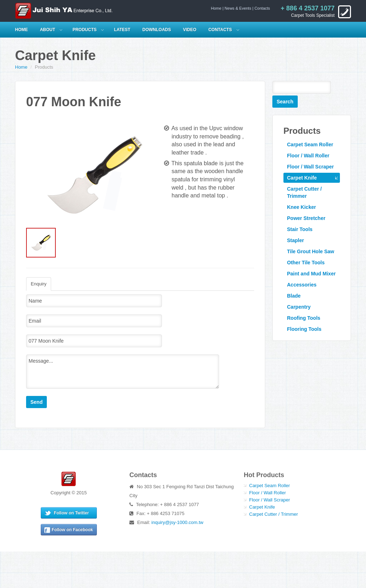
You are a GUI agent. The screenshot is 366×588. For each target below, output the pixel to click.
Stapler (295, 240)
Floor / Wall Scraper (310, 167)
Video (190, 30)
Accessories (302, 285)
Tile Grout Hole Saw (311, 251)
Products (85, 30)
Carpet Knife (302, 178)
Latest (122, 30)
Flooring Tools (304, 329)
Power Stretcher (306, 218)
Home (216, 8)
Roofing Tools (304, 318)
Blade (294, 296)
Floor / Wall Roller (308, 156)
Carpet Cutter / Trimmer (304, 192)
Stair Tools (300, 229)
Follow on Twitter (71, 513)
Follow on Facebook (72, 530)
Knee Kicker (301, 207)
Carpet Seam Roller (310, 144)
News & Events (238, 8)
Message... (123, 372)
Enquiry (39, 284)
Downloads (157, 30)
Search (285, 102)
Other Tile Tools (306, 263)
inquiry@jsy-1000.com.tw (177, 522)
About (48, 30)
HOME (21, 30)
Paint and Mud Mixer (311, 274)
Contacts (262, 8)
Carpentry (299, 307)
